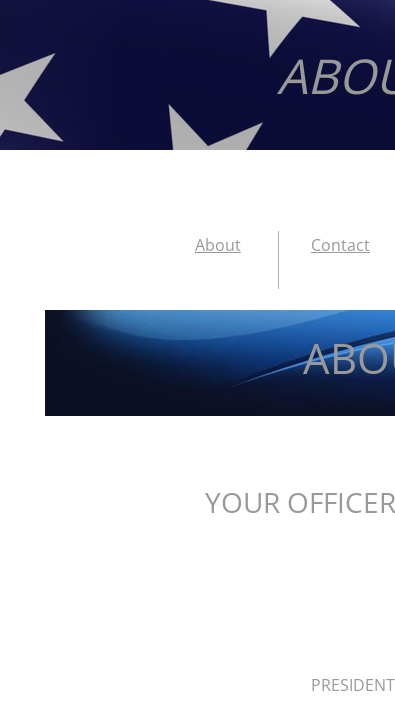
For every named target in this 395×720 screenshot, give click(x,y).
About (218, 245)
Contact (340, 245)
